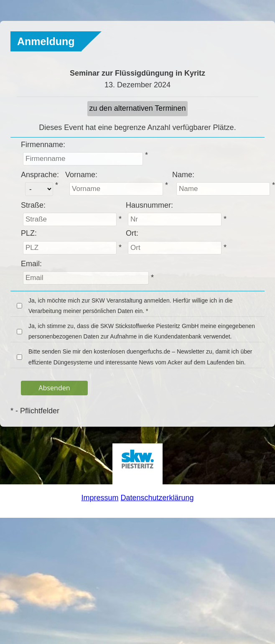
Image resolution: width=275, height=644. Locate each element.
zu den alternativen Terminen (138, 108)
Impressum (100, 498)
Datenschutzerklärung (157, 498)
